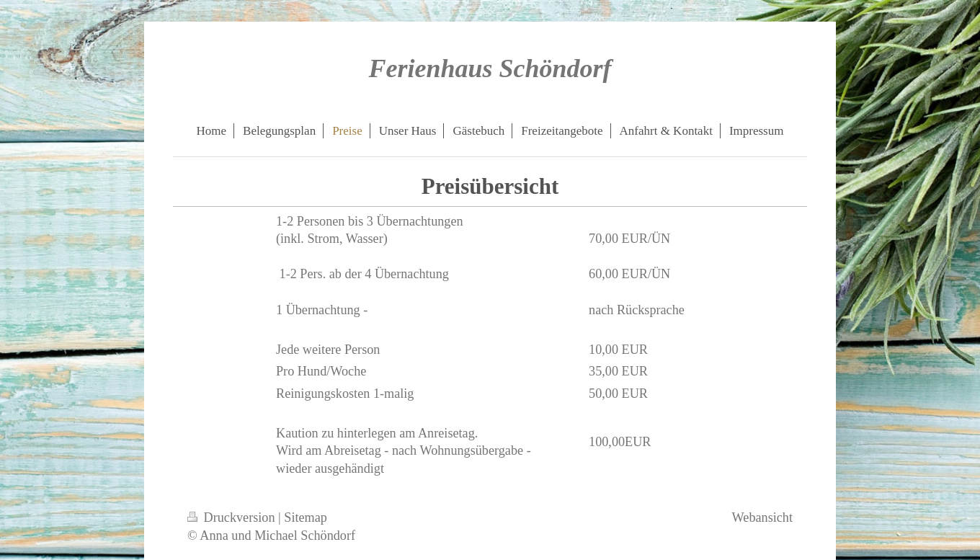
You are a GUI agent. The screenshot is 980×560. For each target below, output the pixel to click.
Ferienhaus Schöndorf (490, 68)
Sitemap (306, 517)
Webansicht (762, 517)
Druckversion (233, 517)
